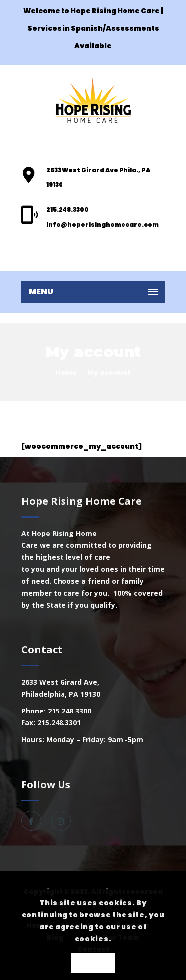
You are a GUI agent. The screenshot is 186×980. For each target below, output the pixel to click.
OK (93, 963)
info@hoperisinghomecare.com (102, 224)
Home (66, 373)
